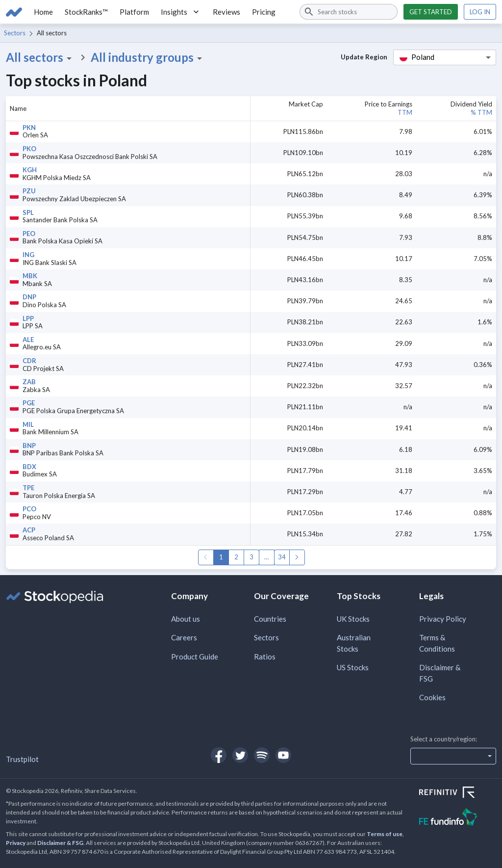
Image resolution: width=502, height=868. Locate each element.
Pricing (264, 12)
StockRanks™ (86, 12)
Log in (480, 12)
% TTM (481, 112)
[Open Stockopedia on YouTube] (283, 755)
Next (297, 557)
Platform (134, 12)
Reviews (226, 12)
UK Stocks (353, 619)
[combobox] (349, 12)
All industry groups (148, 57)
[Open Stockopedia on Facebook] (219, 755)
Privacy (16, 843)
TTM (405, 112)
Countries (270, 619)
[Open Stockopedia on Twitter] (240, 755)
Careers (184, 637)
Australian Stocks (354, 643)
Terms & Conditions (437, 643)
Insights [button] (181, 12)
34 (282, 557)
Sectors (15, 33)
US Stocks (353, 667)
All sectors (40, 57)
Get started (431, 12)
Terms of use (385, 834)
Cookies (432, 697)
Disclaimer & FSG (440, 673)
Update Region (364, 57)
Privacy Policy (443, 619)
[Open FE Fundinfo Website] (458, 818)
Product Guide (195, 657)
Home (43, 12)
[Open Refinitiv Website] (458, 793)
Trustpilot (22, 759)
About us (186, 619)
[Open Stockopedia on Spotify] (262, 755)
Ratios (265, 657)
